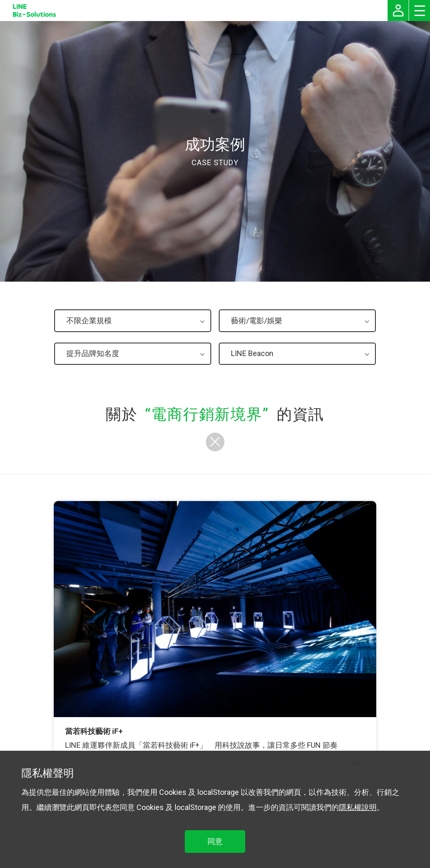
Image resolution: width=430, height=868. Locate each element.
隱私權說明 (358, 807)
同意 (215, 841)
